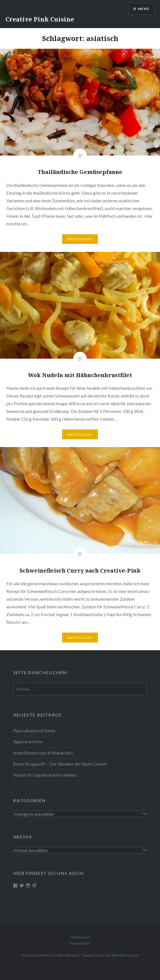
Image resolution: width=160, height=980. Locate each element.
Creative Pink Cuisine (40, 19)
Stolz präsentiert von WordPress (49, 955)
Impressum (80, 937)
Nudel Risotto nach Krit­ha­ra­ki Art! (43, 753)
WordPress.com (125, 955)
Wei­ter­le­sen (80, 239)
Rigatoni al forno (28, 742)
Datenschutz (80, 943)
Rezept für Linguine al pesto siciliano (45, 775)
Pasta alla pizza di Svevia (34, 731)
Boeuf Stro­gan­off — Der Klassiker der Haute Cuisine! (60, 764)
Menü (144, 9)
